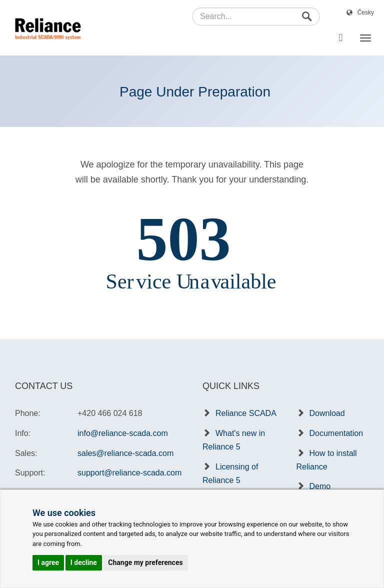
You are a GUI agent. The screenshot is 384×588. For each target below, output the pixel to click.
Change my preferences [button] (145, 562)
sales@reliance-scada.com (125, 453)
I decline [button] (84, 562)
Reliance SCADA (246, 413)
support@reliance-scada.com (129, 473)
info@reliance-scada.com (123, 433)
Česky (366, 12)
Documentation (336, 433)
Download (327, 413)
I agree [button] (48, 562)
